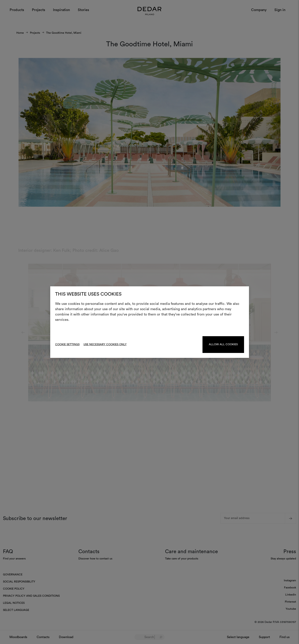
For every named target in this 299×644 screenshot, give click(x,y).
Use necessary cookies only (105, 344)
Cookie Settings (67, 344)
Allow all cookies (223, 344)
